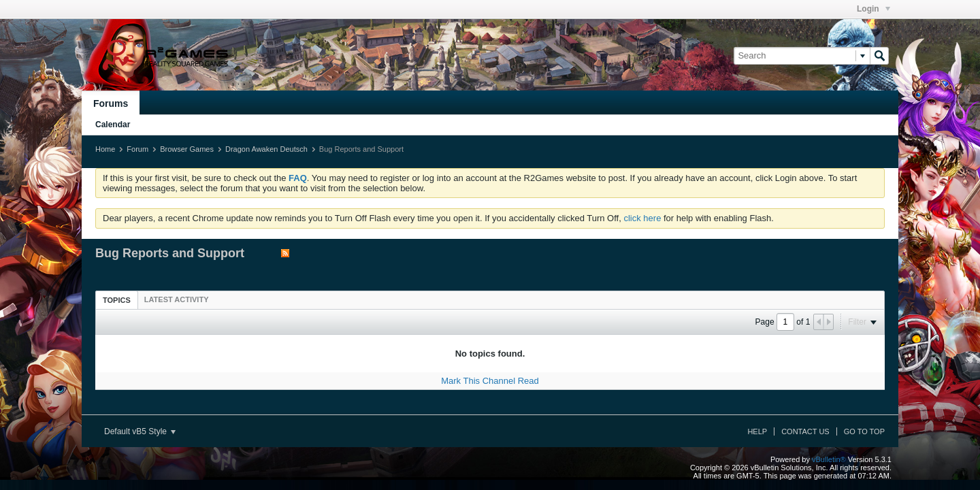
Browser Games (187, 149)
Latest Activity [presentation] (177, 299)
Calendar (113, 125)
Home (105, 149)
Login (873, 9)
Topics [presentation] (117, 300)
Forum (137, 149)
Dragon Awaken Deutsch (266, 149)
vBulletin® (829, 459)
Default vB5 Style (140, 431)
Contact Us (805, 431)
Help (757, 431)
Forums (111, 103)
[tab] (117, 300)
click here (642, 218)
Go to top (864, 431)
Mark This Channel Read (490, 381)
